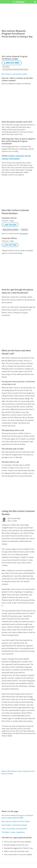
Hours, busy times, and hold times (14, 829)
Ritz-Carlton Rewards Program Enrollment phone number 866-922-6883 (17, 817)
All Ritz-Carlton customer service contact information (16, 157)
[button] (35, 2)
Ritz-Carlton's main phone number (15, 74)
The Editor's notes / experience (13, 832)
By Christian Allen (14, 518)
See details (24, 234)
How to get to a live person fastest (14, 825)
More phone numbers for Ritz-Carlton (16, 821)
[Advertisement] (18, 103)
